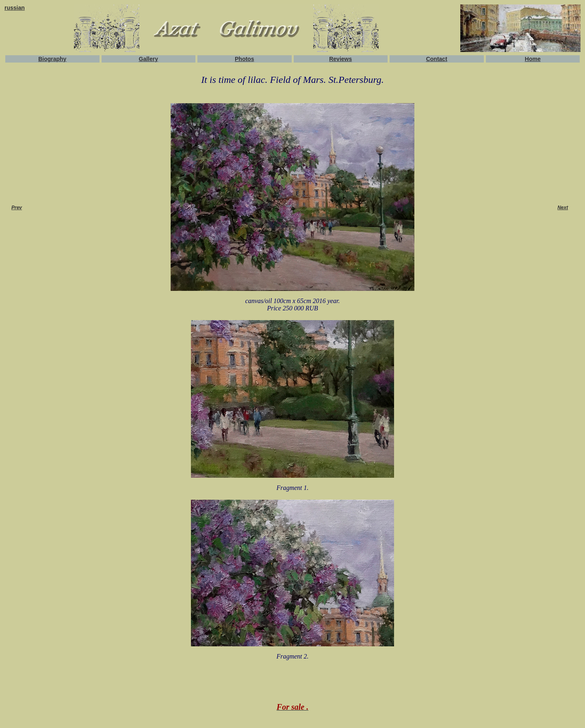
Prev (17, 208)
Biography (52, 59)
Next (563, 208)
